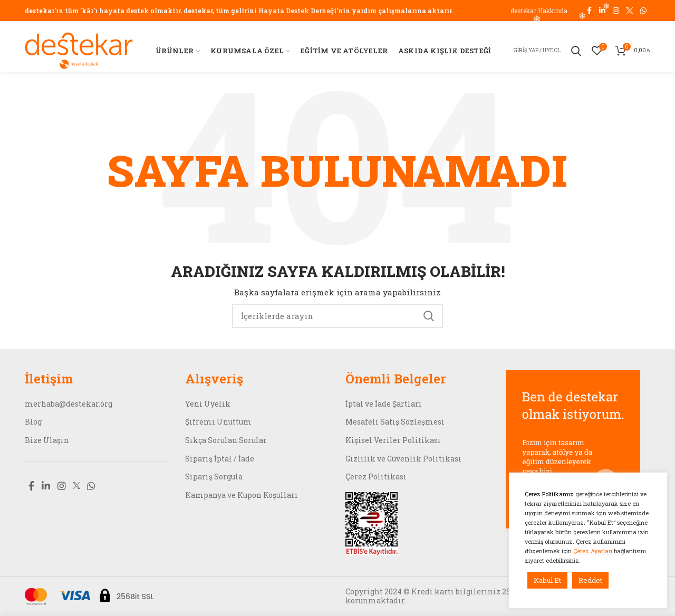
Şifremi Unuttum (218, 422)
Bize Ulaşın (47, 440)
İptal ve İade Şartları (384, 404)
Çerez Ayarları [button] (593, 551)
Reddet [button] (590, 580)
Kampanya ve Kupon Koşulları (242, 495)
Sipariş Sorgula (214, 477)
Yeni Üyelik (208, 404)
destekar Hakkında (539, 11)
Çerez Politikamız (550, 494)
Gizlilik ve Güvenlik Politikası (403, 459)
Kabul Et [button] (547, 580)
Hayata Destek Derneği (297, 11)
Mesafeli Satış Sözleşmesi (395, 422)
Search (429, 316)
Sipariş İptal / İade (220, 459)
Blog (33, 422)
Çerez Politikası (376, 477)
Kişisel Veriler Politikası (393, 440)
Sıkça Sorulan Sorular (226, 440)
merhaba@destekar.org (69, 404)
